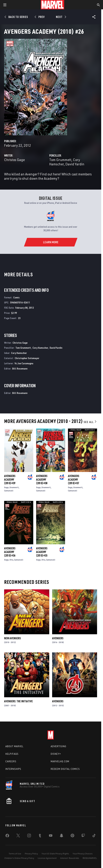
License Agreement (47, 858)
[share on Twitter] (18, 836)
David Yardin (75, 164)
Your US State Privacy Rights (55, 854)
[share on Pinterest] (72, 836)
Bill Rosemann (20, 368)
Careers (11, 761)
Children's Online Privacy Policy (19, 858)
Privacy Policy (31, 854)
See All (90, 422)
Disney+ (56, 754)
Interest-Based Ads (70, 858)
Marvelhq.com (60, 761)
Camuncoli (9, 491)
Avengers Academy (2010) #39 (10, 480)
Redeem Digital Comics (65, 769)
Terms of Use (15, 854)
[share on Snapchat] (61, 836)
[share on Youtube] (51, 836)
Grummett (14, 487)
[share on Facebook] (7, 836)
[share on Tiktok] (94, 836)
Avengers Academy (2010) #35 (42, 552)
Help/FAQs (12, 754)
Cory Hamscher (40, 348)
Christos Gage (14, 160)
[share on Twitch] (83, 836)
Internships (13, 769)
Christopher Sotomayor (27, 358)
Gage (6, 487)
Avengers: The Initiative (18, 701)
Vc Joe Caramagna (24, 363)
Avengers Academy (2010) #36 (10, 552)
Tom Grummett (60, 160)
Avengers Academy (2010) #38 (42, 480)
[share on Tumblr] (40, 836)
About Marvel (14, 746)
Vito (11, 560)
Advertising (59, 746)
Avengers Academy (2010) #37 (74, 480)
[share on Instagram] (29, 836)
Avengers (58, 638)
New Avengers (12, 638)
